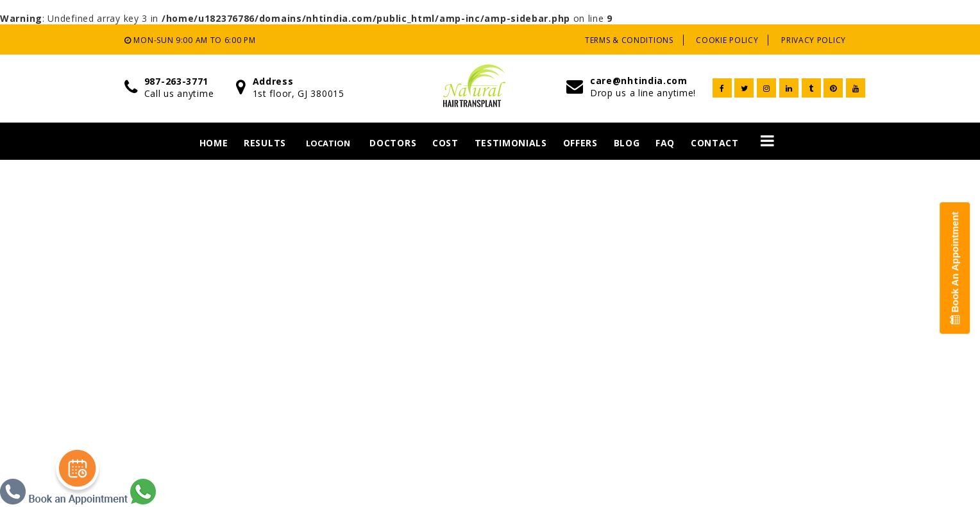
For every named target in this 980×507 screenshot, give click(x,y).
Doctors (393, 143)
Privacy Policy (814, 40)
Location (328, 143)
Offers (580, 143)
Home (214, 143)
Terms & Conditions (629, 40)
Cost (445, 143)
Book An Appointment (955, 268)
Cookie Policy (727, 40)
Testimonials (511, 143)
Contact (715, 143)
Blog (627, 143)
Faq (665, 143)
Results (265, 143)
